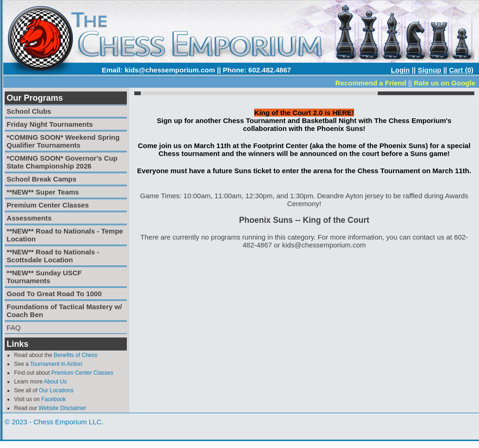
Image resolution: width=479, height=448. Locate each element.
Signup (430, 70)
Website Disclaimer (62, 408)
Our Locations (56, 390)
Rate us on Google (444, 83)
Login (400, 70)
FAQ (13, 328)
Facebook (54, 399)
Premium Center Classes (82, 373)
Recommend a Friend (371, 83)
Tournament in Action (56, 364)
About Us (55, 382)
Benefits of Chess (76, 355)
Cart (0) (461, 70)
